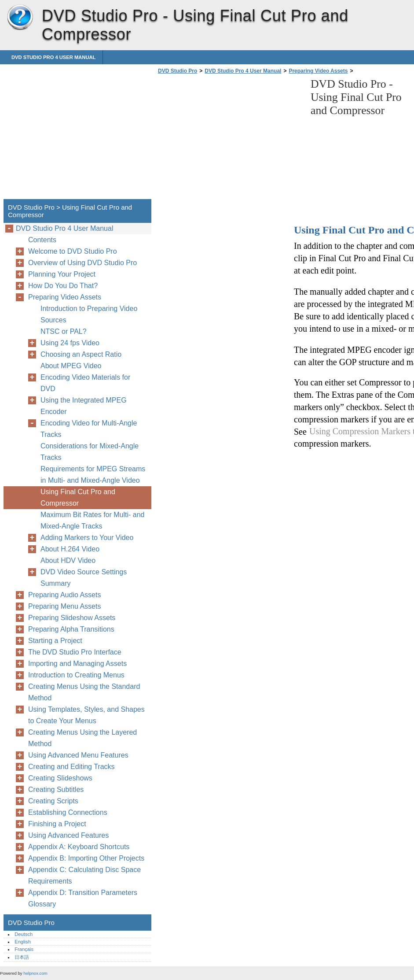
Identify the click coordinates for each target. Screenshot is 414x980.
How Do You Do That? (63, 286)
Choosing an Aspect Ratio (81, 354)
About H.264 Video (70, 549)
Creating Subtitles (56, 790)
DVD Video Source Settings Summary (84, 578)
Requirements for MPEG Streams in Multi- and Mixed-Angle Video (93, 475)
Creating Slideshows (60, 778)
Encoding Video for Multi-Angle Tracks (89, 429)
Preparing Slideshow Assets (72, 618)
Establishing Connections (68, 812)
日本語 (22, 957)
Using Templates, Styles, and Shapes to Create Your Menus (86, 715)
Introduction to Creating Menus (76, 675)
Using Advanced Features (68, 835)
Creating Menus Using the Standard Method (84, 692)
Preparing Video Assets (318, 71)
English (23, 942)
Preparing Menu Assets (64, 606)
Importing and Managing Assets (77, 664)
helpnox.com (35, 973)
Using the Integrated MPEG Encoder (84, 406)
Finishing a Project (57, 824)
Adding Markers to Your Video (87, 538)
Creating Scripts (53, 801)
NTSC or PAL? (64, 331)
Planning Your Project (62, 274)
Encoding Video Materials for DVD (85, 383)
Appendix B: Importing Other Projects (86, 858)
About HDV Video (68, 560)
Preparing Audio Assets (64, 595)
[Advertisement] (230, 139)
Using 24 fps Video (70, 343)
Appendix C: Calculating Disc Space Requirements (84, 875)
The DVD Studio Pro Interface (75, 652)
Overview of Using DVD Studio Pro (82, 263)
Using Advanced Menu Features (78, 755)
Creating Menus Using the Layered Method (82, 738)
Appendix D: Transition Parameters (83, 893)
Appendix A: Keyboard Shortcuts (79, 847)
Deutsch (24, 934)
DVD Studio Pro (20, 18)
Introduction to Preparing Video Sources (89, 314)
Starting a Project (55, 641)
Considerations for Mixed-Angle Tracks (90, 452)
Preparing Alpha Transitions (71, 629)
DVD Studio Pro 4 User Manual (53, 57)
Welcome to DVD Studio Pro (73, 251)
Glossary (42, 904)
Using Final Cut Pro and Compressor (78, 497)
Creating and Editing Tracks (71, 767)
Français (24, 949)
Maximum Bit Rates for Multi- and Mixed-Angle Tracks (93, 520)
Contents (42, 240)
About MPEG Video (71, 366)
